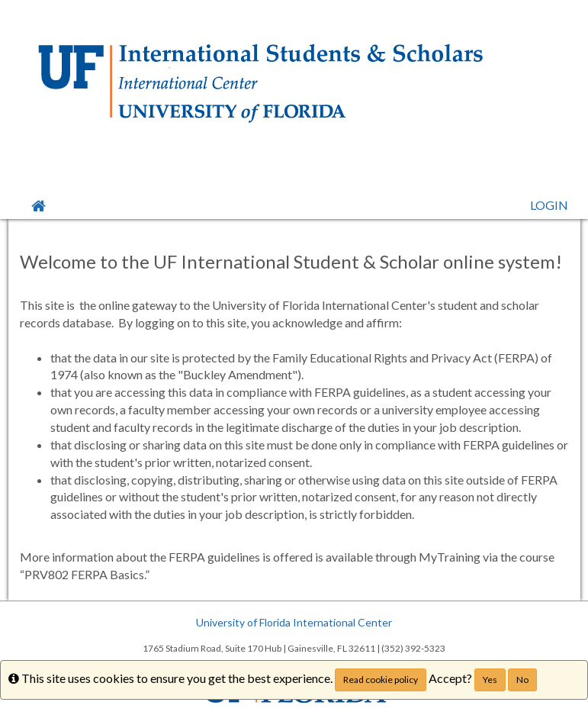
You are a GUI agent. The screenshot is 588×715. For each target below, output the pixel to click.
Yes (490, 680)
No (522, 680)
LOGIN (549, 205)
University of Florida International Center (294, 622)
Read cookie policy (381, 680)
